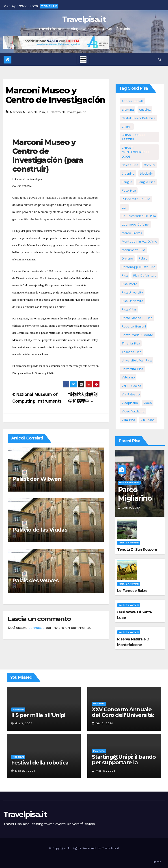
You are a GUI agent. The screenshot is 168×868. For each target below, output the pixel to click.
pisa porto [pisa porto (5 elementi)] (129, 284)
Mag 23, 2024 (25, 771)
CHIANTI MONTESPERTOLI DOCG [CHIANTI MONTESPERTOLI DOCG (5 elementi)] (135, 152)
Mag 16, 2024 (106, 771)
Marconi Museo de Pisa (27, 112)
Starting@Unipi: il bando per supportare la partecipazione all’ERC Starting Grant (124, 765)
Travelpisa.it (84, 19)
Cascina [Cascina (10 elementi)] (145, 110)
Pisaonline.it (110, 848)
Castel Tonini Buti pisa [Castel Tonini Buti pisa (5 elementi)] (138, 118)
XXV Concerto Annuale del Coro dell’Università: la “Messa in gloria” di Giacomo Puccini (123, 718)
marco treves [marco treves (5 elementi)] (132, 233)
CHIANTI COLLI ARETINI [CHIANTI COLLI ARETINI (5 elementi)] (133, 137)
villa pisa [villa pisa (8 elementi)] (128, 420)
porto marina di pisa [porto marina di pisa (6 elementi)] (137, 318)
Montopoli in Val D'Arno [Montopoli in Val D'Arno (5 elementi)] (139, 241)
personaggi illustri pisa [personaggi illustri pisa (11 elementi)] (139, 267)
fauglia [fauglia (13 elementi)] (127, 182)
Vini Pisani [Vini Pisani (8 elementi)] (148, 420)
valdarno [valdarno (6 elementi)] (128, 377)
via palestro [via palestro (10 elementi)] (131, 394)
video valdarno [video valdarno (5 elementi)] (133, 411)
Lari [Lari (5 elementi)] (124, 207)
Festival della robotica (40, 763)
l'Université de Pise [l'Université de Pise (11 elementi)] (136, 199)
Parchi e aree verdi (129, 483)
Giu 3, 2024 (24, 723)
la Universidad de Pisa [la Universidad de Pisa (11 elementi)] (139, 216)
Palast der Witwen (37, 479)
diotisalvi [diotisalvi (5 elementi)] (146, 173)
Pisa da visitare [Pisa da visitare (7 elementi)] (145, 275)
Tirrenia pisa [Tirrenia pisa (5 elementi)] (131, 343)
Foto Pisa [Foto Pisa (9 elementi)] (129, 190)
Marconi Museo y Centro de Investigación (55, 95)
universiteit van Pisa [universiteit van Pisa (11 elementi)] (137, 360)
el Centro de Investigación (67, 112)
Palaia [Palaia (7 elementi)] (143, 258)
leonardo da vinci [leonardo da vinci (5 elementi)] (136, 224)
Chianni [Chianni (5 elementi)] (127, 127)
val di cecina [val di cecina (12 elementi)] (131, 386)
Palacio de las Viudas (40, 530)
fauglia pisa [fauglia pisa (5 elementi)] (146, 182)
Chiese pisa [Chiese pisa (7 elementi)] (130, 165)
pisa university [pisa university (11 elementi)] (132, 292)
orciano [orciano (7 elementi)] (127, 258)
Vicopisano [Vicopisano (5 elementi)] (130, 403)
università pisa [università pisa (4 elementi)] (132, 369)
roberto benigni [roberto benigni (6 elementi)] (134, 326)
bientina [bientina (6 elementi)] (128, 110)
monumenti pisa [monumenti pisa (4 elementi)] (134, 250)
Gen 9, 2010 (131, 508)
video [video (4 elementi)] (148, 403)
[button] (160, 59)
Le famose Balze (132, 591)
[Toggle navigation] (83, 59)
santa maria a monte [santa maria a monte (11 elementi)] (137, 335)
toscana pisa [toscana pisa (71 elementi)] (131, 352)
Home (157, 862)
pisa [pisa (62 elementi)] (125, 275)
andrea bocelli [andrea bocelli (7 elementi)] (133, 101)
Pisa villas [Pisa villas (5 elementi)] (129, 309)
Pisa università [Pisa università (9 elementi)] (132, 301)
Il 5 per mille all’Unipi (38, 715)
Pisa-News (18, 709)
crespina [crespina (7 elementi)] (128, 173)
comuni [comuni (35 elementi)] (149, 165)
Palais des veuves (35, 580)
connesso (37, 628)
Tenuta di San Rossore (137, 550)
